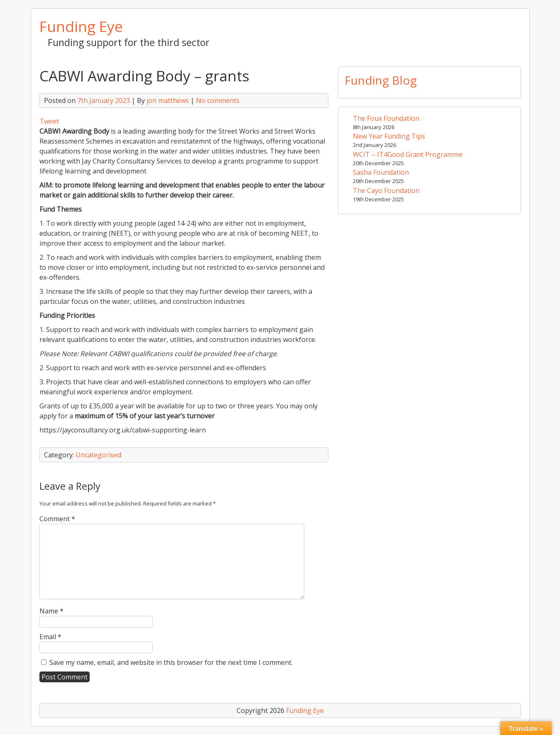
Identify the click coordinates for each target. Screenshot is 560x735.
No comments (218, 100)
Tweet (49, 121)
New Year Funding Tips (389, 136)
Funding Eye (81, 26)
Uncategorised (98, 455)
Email (50, 637)
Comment (57, 519)
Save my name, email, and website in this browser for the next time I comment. (171, 662)
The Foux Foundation (386, 118)
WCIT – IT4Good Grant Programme (408, 154)
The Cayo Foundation (386, 190)
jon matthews (168, 100)
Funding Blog (381, 80)
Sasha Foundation (381, 172)
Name (51, 611)
